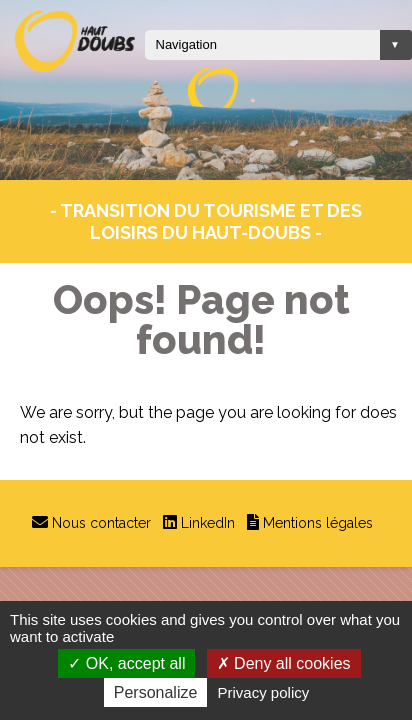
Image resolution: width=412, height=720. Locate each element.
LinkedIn (208, 523)
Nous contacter (101, 523)
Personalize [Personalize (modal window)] (156, 692)
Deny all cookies (284, 663)
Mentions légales (318, 523)
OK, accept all (126, 663)
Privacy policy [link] (264, 692)
